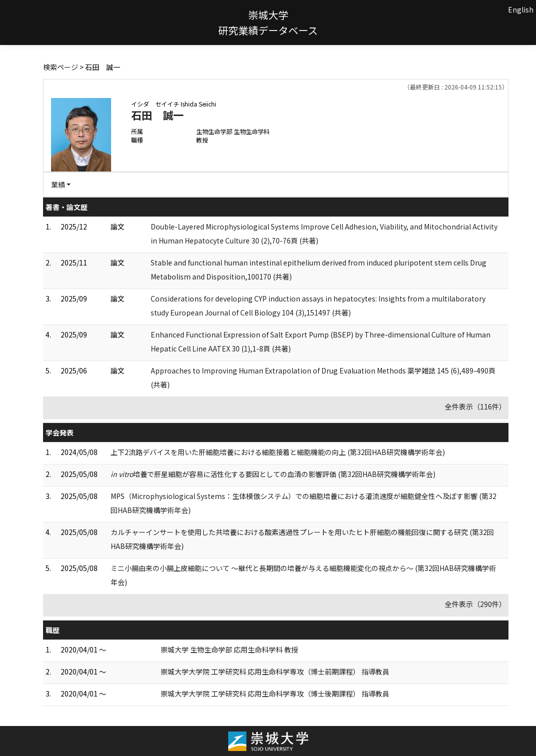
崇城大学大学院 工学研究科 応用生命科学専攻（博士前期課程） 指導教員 (275, 671)
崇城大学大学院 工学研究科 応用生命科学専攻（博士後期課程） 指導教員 (275, 693)
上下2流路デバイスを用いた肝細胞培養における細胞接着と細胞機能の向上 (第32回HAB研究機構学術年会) (278, 452)
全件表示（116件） (475, 406)
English (521, 9)
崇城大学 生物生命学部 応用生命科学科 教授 (229, 649)
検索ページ (61, 67)
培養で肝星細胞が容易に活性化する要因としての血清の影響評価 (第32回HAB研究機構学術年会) (273, 474)
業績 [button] (58, 184)
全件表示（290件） (475, 604)
